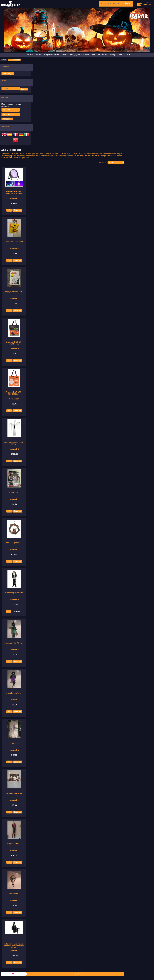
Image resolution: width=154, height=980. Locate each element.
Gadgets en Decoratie (51, 55)
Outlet (128, 55)
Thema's (30, 55)
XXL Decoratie (103, 55)
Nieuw (121, 55)
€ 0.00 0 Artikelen (147, 3)
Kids (93, 55)
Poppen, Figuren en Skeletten (79, 55)
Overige (113, 55)
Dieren (64, 55)
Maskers (38, 55)
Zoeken (24, 89)
